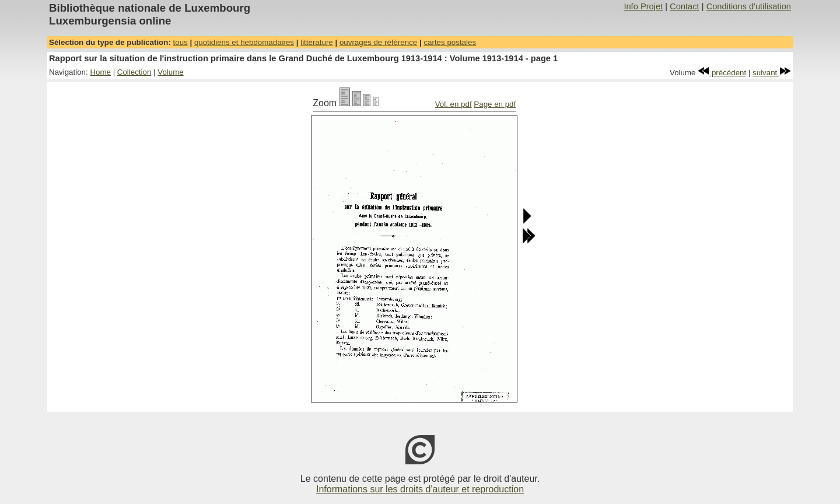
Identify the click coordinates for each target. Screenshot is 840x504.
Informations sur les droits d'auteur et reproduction (420, 489)
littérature (317, 42)
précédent (722, 73)
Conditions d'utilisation (749, 6)
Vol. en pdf (454, 104)
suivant (772, 73)
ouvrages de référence (378, 42)
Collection (134, 72)
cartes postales (450, 42)
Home (100, 72)
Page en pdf (495, 104)
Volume (170, 72)
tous (181, 42)
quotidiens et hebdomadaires (244, 42)
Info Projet (643, 6)
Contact (685, 6)
